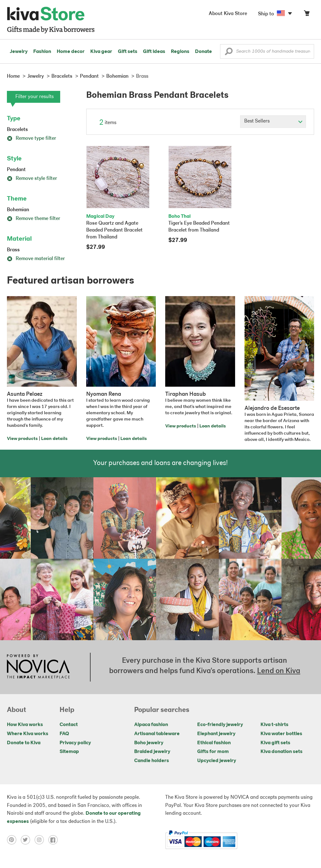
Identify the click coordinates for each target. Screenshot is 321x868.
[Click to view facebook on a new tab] (55, 840)
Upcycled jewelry (217, 761)
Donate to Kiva (24, 743)
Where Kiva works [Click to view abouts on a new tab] (28, 734)
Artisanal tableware (157, 734)
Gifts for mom (213, 752)
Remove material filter (36, 259)
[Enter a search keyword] (267, 51)
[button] (229, 53)
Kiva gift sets (275, 743)
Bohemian (18, 210)
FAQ (64, 734)
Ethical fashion (214, 743)
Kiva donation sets (282, 752)
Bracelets (17, 130)
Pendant (16, 170)
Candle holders (152, 761)
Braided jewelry (152, 752)
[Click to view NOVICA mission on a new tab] (38, 667)
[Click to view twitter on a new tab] (28, 840)
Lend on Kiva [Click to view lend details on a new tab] (279, 671)
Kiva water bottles (281, 734)
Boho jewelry (149, 743)
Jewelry (19, 52)
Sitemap (69, 752)
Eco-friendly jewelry (220, 725)
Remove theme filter (34, 219)
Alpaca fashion (151, 725)
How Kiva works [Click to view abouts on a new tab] (25, 725)
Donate (203, 52)
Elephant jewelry (216, 734)
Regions (180, 52)
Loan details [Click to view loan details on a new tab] (54, 439)
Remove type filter (32, 139)
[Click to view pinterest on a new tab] (14, 840)
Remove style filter (32, 179)
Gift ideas (154, 52)
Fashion (42, 52)
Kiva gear (101, 52)
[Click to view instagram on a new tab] (41, 840)
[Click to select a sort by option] (273, 122)
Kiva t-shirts (274, 725)
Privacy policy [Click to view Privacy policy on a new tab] (75, 743)
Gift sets (128, 52)
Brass (13, 250)
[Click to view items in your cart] (307, 15)
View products (22, 439)
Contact (69, 725)
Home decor (71, 52)
